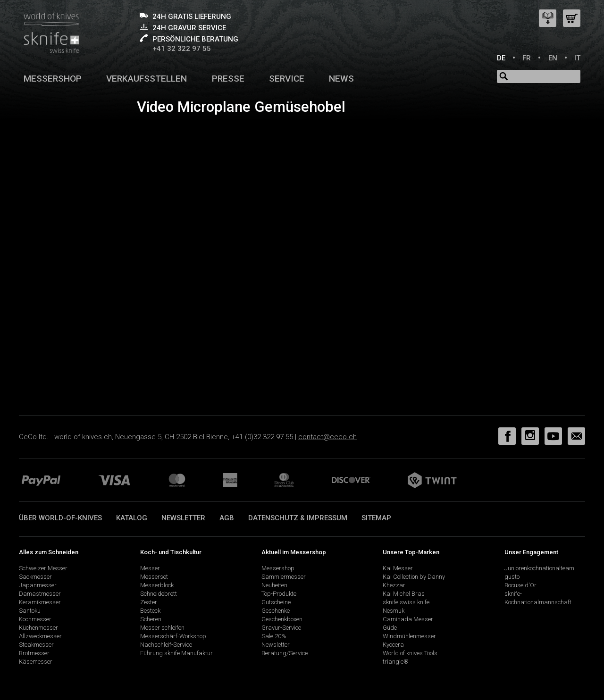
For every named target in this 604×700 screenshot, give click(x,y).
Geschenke (276, 611)
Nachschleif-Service (166, 645)
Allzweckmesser (40, 636)
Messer (150, 568)
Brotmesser (34, 653)
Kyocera (393, 645)
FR (527, 58)
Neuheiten (274, 585)
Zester (149, 602)
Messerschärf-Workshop (173, 636)
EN (553, 58)
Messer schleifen (162, 628)
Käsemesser (36, 662)
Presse (228, 79)
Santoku (30, 611)
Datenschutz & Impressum (298, 518)
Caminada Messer (408, 619)
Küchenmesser (38, 628)
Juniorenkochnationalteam (539, 568)
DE (501, 58)
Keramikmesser (40, 602)
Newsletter (183, 518)
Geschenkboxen (282, 619)
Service (287, 79)
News (341, 79)
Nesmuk (394, 611)
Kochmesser (35, 619)
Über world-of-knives (60, 518)
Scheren (151, 619)
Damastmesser (40, 594)
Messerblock (157, 585)
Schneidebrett (159, 594)
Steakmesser (36, 645)
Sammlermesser (284, 577)
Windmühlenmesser (409, 636)
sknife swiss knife (406, 602)
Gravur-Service (281, 628)
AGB (227, 518)
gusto (512, 577)
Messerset (154, 577)
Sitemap (376, 518)
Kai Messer (398, 568)
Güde (390, 628)
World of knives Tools (410, 653)
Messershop (53, 79)
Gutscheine (276, 602)
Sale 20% (274, 636)
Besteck (150, 611)
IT (577, 58)
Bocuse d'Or (520, 585)
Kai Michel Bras (404, 594)
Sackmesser (35, 577)
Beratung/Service (285, 653)
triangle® (396, 662)
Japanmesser (38, 585)
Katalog (132, 518)
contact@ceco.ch (327, 437)
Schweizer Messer (43, 568)
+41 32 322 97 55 (182, 49)
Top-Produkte (279, 594)
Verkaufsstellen (147, 79)
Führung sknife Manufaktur (176, 653)
